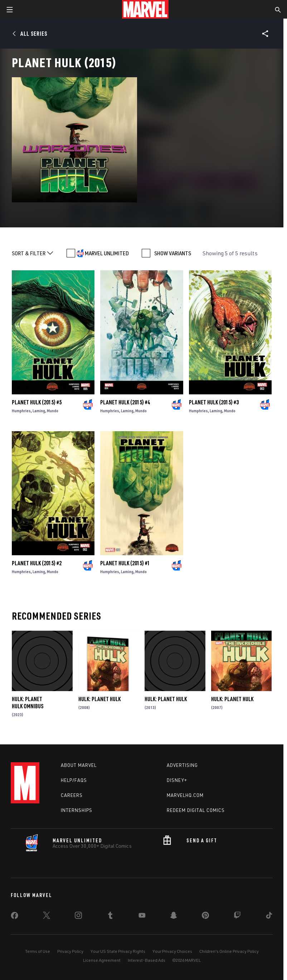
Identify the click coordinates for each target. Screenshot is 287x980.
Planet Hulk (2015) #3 (214, 402)
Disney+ (177, 780)
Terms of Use (38, 951)
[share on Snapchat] (174, 917)
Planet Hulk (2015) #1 (125, 563)
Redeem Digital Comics (196, 810)
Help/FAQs (74, 780)
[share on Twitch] (237, 917)
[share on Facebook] (14, 917)
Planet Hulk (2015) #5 (37, 402)
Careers (72, 795)
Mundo (53, 411)
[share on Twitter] (47, 917)
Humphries (21, 411)
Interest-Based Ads (147, 960)
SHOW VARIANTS (173, 253)
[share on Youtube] (142, 917)
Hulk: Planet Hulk (99, 699)
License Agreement (102, 960)
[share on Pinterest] (205, 917)
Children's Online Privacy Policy (229, 951)
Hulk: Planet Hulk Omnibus (28, 703)
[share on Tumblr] (110, 917)
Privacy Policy (70, 951)
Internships (77, 810)
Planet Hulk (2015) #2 (37, 563)
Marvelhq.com (185, 795)
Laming (39, 411)
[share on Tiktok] (269, 917)
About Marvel (79, 765)
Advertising (182, 765)
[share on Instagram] (78, 917)
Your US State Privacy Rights (118, 951)
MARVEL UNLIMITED (107, 253)
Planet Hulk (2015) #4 (125, 402)
